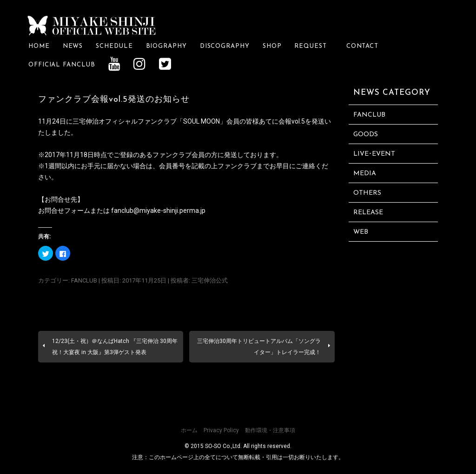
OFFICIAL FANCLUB (62, 65)
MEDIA (365, 174)
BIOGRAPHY (166, 46)
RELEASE (368, 213)
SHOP (272, 46)
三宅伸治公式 (210, 280)
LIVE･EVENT (374, 154)
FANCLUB (84, 280)
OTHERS (367, 193)
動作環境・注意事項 (270, 430)
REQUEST (314, 46)
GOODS (366, 135)
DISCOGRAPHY (225, 46)
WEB (361, 232)
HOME (39, 46)
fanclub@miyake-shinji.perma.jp (158, 211)
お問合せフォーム (64, 211)
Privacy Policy (221, 430)
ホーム (189, 430)
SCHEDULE (114, 46)
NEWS (73, 46)
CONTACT (362, 46)
